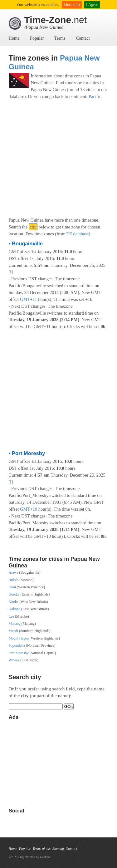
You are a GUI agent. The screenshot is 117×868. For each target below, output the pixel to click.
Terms (60, 38)
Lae (12, 617)
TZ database (78, 234)
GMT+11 (29, 299)
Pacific (95, 96)
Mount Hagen (19, 638)
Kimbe (14, 602)
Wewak (14, 660)
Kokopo (15, 609)
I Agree (92, 5)
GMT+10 (29, 509)
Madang (15, 624)
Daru (12, 587)
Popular (37, 38)
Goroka (14, 594)
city (33, 227)
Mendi (14, 631)
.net (56, 20)
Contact (83, 38)
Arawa (14, 573)
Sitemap (58, 849)
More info (72, 5)
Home (14, 38)
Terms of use (41, 849)
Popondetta (17, 646)
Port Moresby (19, 653)
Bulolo (14, 580)
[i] (11, 272)
